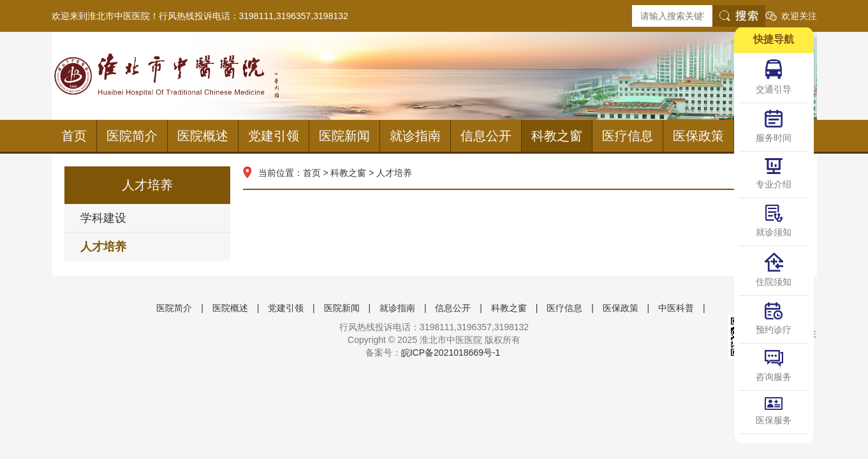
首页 (74, 136)
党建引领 (274, 136)
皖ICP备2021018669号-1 (451, 353)
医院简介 (132, 136)
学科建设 (103, 218)
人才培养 (103, 247)
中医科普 (676, 308)
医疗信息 (628, 136)
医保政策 (698, 136)
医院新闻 (344, 136)
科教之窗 (557, 136)
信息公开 (486, 136)
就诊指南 (415, 136)
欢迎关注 (799, 16)
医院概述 (203, 136)
